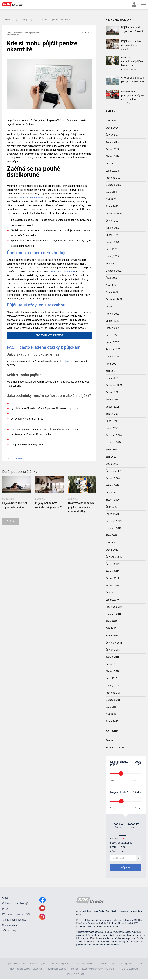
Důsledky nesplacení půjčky (17, 915)
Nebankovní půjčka (61, 964)
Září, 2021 (111, 371)
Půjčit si (126, 868)
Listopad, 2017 (114, 700)
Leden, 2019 (112, 600)
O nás (5, 898)
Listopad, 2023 (114, 185)
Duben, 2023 (112, 235)
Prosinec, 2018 (114, 607)
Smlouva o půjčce (12, 926)
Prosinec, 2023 (114, 178)
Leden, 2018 (112, 686)
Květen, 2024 (113, 142)
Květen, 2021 (113, 400)
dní (139, 792)
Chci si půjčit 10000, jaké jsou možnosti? (133, 80)
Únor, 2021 (111, 421)
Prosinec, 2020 (114, 435)
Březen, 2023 (113, 242)
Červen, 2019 (113, 564)
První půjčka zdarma (57, 969)
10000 (137, 762)
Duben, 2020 (112, 493)
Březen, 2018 (113, 671)
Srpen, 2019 (112, 550)
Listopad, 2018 (114, 614)
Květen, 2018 (113, 657)
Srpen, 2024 (112, 128)
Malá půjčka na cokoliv (132, 964)
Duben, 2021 (112, 407)
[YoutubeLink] (42, 909)
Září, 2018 (111, 628)
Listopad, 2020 (114, 442)
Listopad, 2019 (114, 528)
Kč (139, 764)
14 (135, 792)
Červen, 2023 (113, 221)
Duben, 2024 (112, 149)
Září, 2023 (111, 199)
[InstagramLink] (42, 917)
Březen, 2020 (113, 500)
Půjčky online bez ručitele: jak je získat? (131, 45)
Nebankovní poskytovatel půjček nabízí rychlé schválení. (133, 97)
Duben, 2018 (112, 664)
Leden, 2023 (112, 256)
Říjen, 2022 (111, 278)
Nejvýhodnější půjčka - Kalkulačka (26, 969)
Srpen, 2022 (112, 292)
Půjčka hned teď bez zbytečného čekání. (133, 29)
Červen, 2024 (113, 135)
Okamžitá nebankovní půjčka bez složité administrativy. (81, 507)
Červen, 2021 (113, 392)
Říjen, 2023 (111, 192)
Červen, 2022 (113, 307)
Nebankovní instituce (32, 198)
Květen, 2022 (113, 314)
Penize (109, 740)
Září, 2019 (111, 543)
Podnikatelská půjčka (74, 975)
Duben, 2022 (112, 321)
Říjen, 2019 (111, 535)
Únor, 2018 (111, 678)
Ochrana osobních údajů (15, 904)
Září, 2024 (111, 121)
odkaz (66, 361)
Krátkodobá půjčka (107, 964)
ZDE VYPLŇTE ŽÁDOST (49, 335)
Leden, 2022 (112, 342)
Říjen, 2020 (111, 450)
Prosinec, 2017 (114, 693)
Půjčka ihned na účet (15, 964)
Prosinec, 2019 (114, 521)
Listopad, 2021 (114, 357)
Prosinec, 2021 (114, 349)
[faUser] (134, 5)
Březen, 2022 (113, 328)
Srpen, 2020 (112, 464)
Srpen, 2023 (112, 206)
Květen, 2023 (113, 228)
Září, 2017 (111, 714)
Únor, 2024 (111, 164)
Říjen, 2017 (111, 707)
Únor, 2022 (111, 335)
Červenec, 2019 (114, 557)
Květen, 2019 (113, 571)
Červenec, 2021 (114, 385)
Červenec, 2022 (114, 299)
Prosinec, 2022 (114, 264)
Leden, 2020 (112, 514)
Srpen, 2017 (112, 721)
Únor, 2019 (111, 593)
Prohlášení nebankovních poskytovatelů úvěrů (92, 969)
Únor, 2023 (111, 249)
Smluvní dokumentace (14, 920)
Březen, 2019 (113, 585)
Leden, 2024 (112, 171)
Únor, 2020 (111, 507)
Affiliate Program (11, 931)
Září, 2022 (111, 285)
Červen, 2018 (113, 650)
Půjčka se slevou (115, 748)
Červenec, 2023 (114, 214)
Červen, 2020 (113, 478)
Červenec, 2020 (114, 471)
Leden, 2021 (112, 428)
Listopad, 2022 (114, 271)
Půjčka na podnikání (128, 969)
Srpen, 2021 (112, 378)
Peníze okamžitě (17, 458)
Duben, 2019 (112, 578)
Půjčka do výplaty (38, 964)
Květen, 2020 (113, 485)
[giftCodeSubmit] (138, 858)
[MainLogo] (14, 5)
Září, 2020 (111, 457)
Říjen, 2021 (111, 364)
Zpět (12, 522)
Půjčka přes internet (84, 964)
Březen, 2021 (113, 414)
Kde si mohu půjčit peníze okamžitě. (55, 20)
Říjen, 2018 (111, 621)
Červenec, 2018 (114, 643)
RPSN (5, 909)
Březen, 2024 (113, 156)
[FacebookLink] (43, 900)
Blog (27, 20)
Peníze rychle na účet (63, 271)
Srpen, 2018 (112, 636)
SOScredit (10, 20)
